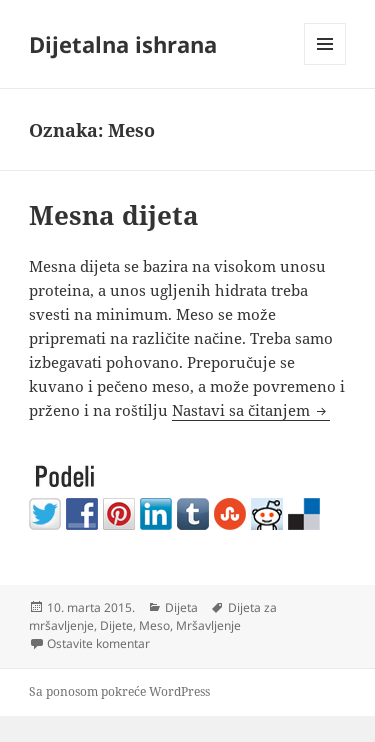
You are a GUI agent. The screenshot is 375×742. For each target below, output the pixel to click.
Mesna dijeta (114, 215)
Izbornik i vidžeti (325, 64)
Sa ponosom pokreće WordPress (119, 691)
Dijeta (181, 607)
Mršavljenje (208, 625)
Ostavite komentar (98, 643)
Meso (154, 625)
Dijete (116, 625)
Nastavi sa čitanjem (251, 410)
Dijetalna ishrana (123, 44)
